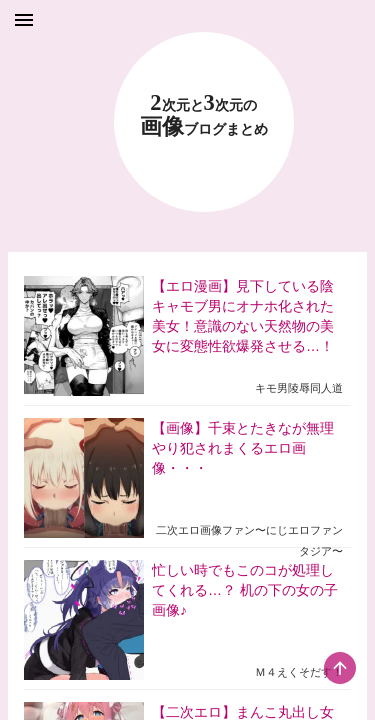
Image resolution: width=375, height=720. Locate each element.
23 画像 (204, 115)
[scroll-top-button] (340, 668)
